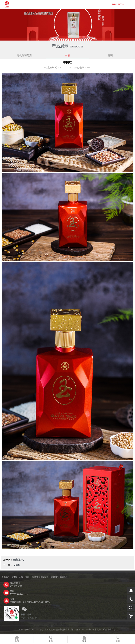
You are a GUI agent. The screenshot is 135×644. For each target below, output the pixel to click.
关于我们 (5, 577)
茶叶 (111, 56)
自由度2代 (18, 560)
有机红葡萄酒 (24, 56)
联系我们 (64, 577)
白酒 (67, 56)
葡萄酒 (14, 577)
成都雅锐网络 (109, 630)
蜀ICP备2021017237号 (81, 630)
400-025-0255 (118, 4)
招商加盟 (54, 577)
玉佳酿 (17, 565)
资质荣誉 (35, 577)
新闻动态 (45, 577)
